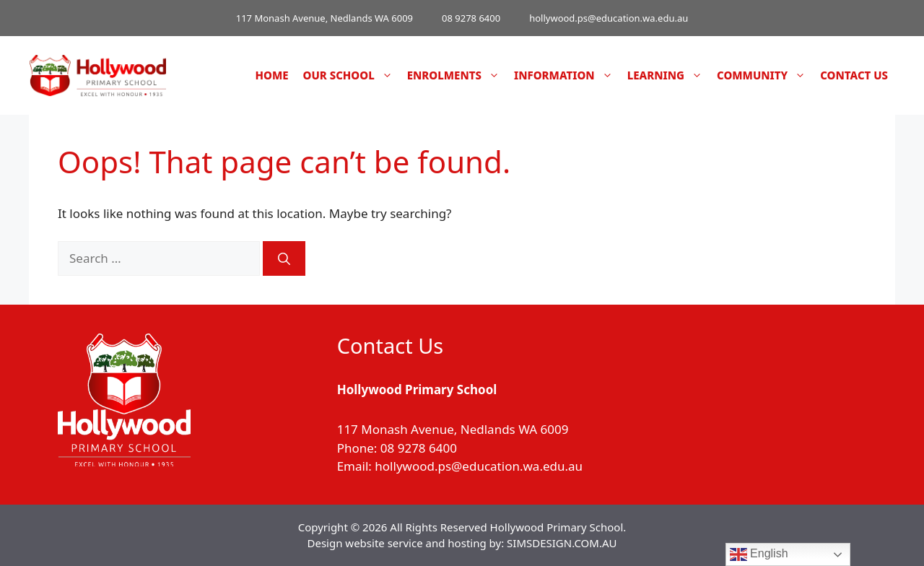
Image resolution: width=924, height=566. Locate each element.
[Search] (284, 258)
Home (272, 75)
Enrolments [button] (457, 75)
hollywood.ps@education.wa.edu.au (609, 18)
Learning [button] (668, 75)
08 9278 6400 (471, 18)
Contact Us (854, 75)
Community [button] (765, 75)
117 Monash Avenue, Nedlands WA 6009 (324, 18)
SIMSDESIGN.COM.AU (562, 543)
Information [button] (567, 75)
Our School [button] (352, 75)
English (759, 554)
